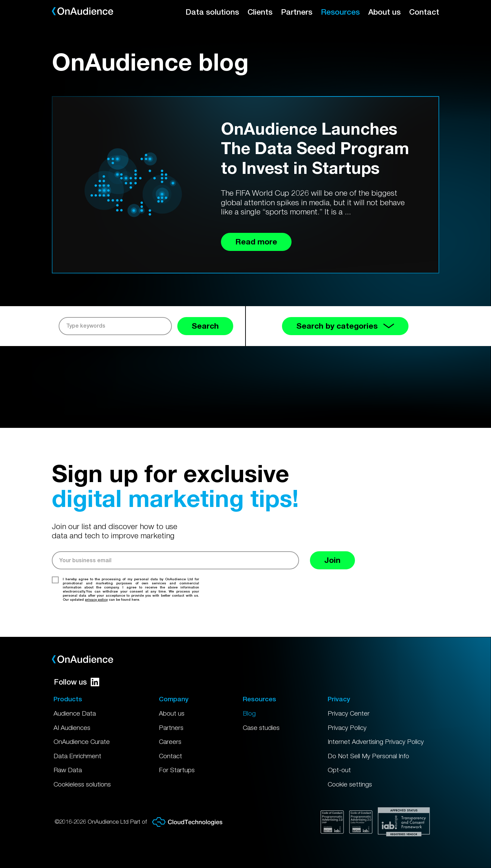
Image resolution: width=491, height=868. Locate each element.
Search (205, 326)
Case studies (261, 728)
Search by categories (345, 326)
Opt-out (339, 770)
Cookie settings (350, 784)
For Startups (177, 770)
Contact (424, 12)
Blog (249, 713)
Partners (297, 12)
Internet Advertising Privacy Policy (376, 742)
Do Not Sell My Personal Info (368, 756)
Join (332, 560)
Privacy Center (349, 713)
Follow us (77, 682)
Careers (170, 742)
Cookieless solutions (82, 784)
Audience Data (75, 713)
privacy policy (96, 599)
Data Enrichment (77, 756)
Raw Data (68, 770)
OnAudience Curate (82, 742)
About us (384, 12)
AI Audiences (72, 728)
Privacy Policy (347, 728)
